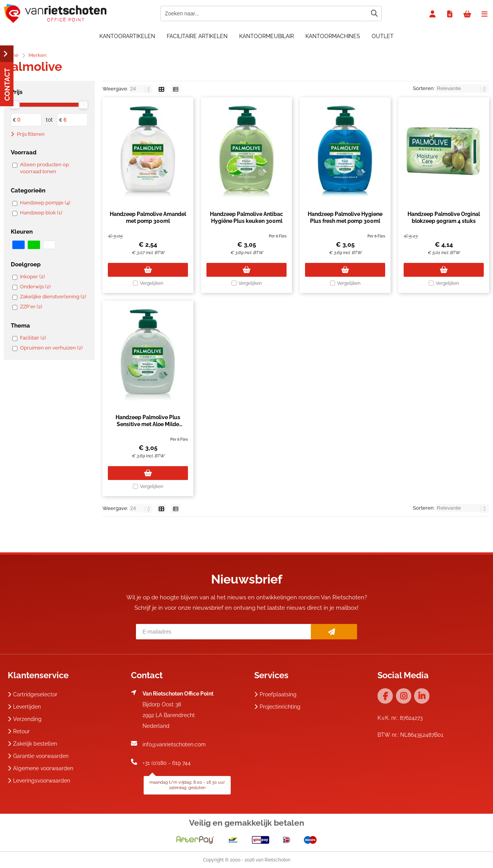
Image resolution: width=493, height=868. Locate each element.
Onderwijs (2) (35, 287)
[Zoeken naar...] (374, 13)
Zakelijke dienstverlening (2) (53, 297)
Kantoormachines (333, 36)
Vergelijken (152, 283)
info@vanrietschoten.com (174, 744)
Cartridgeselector (33, 694)
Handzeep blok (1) (41, 213)
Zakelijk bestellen (32, 744)
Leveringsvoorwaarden (39, 781)
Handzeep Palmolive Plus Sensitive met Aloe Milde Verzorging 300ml (148, 424)
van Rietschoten (273, 860)
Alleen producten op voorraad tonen (44, 168)
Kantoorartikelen (127, 36)
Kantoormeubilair (267, 36)
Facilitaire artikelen (197, 36)
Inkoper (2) (32, 277)
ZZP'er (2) (31, 307)
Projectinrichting (277, 707)
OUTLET (383, 36)
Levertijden (24, 707)
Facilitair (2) (33, 338)
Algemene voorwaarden (40, 768)
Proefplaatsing (275, 694)
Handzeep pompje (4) (45, 203)
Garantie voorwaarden (38, 756)
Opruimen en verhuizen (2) (51, 348)
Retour (19, 731)
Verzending (25, 719)
